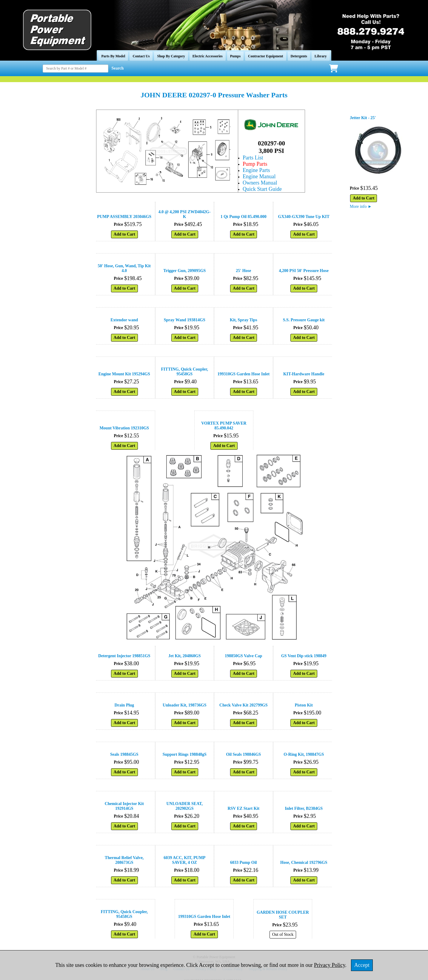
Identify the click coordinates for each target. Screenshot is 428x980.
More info (361, 206)
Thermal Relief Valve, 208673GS (124, 860)
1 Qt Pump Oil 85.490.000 (244, 217)
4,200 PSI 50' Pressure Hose (304, 271)
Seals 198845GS (124, 754)
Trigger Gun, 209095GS (184, 271)
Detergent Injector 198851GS (124, 656)
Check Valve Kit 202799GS (243, 705)
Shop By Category (171, 56)
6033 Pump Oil (243, 863)
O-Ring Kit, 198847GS (304, 754)
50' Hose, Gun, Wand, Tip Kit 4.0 (124, 268)
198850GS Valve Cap (243, 656)
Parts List (253, 158)
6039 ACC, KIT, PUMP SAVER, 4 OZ (184, 860)
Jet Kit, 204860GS (185, 656)
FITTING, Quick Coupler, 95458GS (185, 372)
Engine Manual (259, 176)
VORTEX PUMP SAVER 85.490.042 (224, 426)
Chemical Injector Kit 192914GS (124, 806)
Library (321, 56)
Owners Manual (260, 183)
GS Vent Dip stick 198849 (304, 656)
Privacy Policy (330, 965)
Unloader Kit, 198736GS (184, 705)
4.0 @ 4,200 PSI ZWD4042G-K (185, 214)
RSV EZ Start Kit (243, 808)
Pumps (235, 56)
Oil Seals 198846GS (243, 754)
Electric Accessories (208, 56)
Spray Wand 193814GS (185, 320)
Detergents (299, 56)
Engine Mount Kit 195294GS (124, 374)
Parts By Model (113, 56)
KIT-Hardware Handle (304, 374)
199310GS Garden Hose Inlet (243, 374)
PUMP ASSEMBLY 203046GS (124, 217)
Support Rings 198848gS (185, 754)
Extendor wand (124, 320)
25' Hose (243, 271)
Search (117, 68)
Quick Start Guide (262, 189)
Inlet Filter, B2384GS (304, 808)
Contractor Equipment (265, 56)
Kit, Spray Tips (244, 320)
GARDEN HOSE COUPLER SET (283, 915)
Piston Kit (304, 705)
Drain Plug (124, 705)
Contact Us (141, 56)
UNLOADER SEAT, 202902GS (184, 806)
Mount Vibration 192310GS (124, 428)
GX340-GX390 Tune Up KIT (304, 217)
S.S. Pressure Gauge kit (304, 320)
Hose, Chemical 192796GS (304, 863)
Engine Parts (256, 170)
